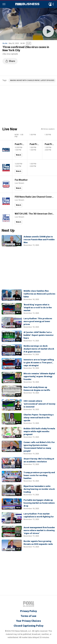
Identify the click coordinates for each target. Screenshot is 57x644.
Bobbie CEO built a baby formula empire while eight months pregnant (39, 431)
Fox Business (27, 4)
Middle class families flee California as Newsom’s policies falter (39, 294)
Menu (4, 4)
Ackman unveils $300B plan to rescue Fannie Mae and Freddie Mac (39, 240)
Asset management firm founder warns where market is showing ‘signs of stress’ (39, 530)
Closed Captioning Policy (28, 626)
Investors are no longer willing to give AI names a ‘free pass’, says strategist (39, 363)
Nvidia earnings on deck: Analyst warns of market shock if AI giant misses (39, 349)
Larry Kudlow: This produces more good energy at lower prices (38, 321)
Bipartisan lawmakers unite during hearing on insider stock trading (39, 489)
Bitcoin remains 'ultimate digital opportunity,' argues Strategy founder (39, 376)
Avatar (50, 4)
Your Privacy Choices (28, 621)
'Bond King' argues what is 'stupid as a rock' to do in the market (38, 308)
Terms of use (28, 616)
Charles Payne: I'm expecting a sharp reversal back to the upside (39, 418)
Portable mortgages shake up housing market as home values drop (39, 503)
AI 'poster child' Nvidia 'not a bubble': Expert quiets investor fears (39, 335)
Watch (19, 155)
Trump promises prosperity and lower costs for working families (39, 475)
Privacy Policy (28, 611)
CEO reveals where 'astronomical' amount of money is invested (39, 404)
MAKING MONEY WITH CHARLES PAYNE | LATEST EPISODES (32, 80)
